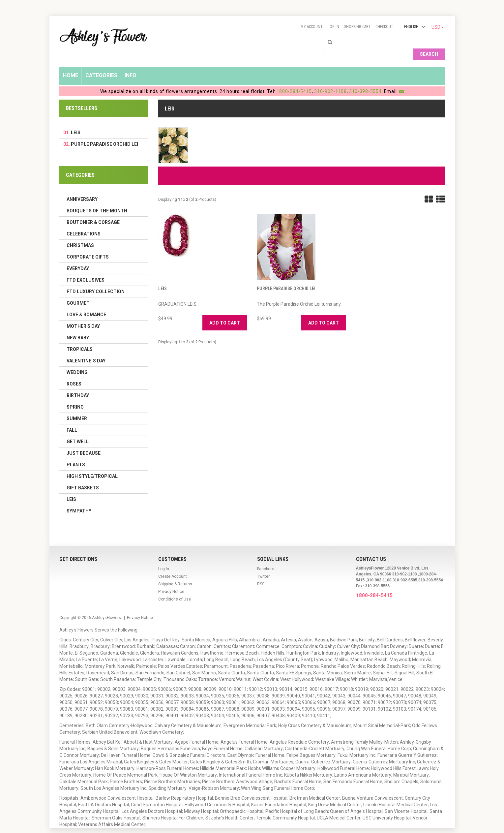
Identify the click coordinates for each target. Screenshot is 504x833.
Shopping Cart (357, 27)
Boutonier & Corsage (93, 212)
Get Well (78, 431)
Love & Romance (86, 304)
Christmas (80, 235)
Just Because (84, 443)
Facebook (266, 558)
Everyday (78, 258)
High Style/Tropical (92, 466)
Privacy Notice (171, 581)
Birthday (78, 385)
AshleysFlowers (106, 607)
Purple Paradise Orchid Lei (286, 278)
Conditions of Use (175, 589)
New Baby (78, 327)
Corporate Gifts (88, 246)
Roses (74, 373)
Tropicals (80, 339)
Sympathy (79, 500)
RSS (261, 573)
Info (131, 65)
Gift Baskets (83, 477)
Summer (77, 408)
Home (71, 65)
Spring (75, 396)
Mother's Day (83, 316)
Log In (333, 27)
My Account (312, 27)
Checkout (384, 27)
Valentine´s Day (86, 350)
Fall (72, 419)
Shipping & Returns (175, 573)
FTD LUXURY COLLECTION (96, 281)
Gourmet (78, 293)
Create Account (173, 566)
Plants (76, 454)
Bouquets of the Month (97, 200)
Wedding (77, 362)
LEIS (163, 278)
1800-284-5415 (294, 81)
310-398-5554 (365, 81)
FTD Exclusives (86, 269)
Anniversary (82, 189)
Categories (101, 65)
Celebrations (84, 223)
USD (438, 27)
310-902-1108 (330, 81)
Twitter (263, 566)
